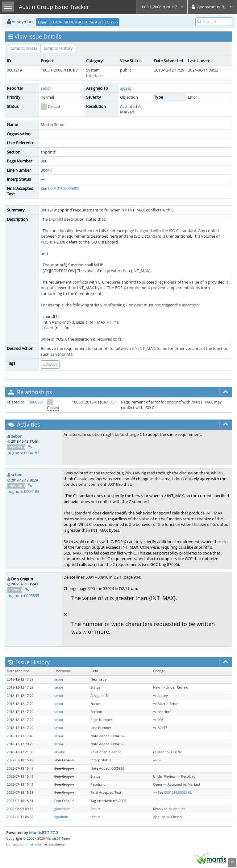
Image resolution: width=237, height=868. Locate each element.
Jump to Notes (24, 48)
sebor (46, 88)
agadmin (61, 817)
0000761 (36, 402)
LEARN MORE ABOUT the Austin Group (84, 22)
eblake (60, 752)
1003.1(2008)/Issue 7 (162, 7)
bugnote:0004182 (23, 453)
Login (43, 22)
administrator (31, 844)
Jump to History (58, 48)
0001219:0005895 (64, 188)
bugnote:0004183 (23, 491)
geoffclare (62, 809)
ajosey (126, 88)
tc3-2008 (50, 364)
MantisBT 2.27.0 (43, 833)
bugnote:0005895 (23, 596)
